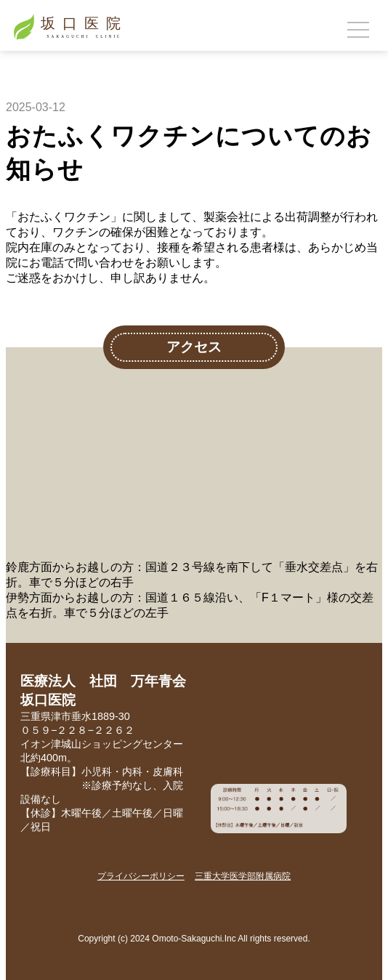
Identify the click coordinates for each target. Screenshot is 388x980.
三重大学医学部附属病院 (243, 876)
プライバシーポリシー (141, 876)
